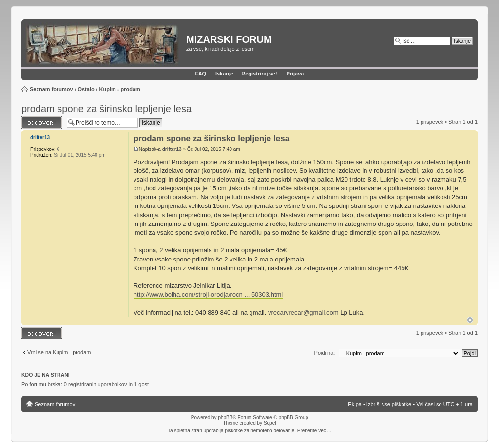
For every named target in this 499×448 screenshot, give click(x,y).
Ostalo (86, 89)
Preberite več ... (314, 431)
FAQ (201, 74)
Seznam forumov (51, 89)
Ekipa (355, 404)
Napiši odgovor (42, 122)
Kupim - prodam (119, 89)
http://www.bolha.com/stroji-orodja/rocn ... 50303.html (208, 294)
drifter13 (172, 149)
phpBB (225, 418)
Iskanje (224, 74)
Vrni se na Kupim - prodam (59, 352)
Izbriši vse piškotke (390, 404)
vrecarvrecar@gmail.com (303, 312)
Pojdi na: (325, 353)
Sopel (270, 423)
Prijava (295, 74)
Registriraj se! (259, 74)
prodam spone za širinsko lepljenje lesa (106, 109)
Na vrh (470, 320)
